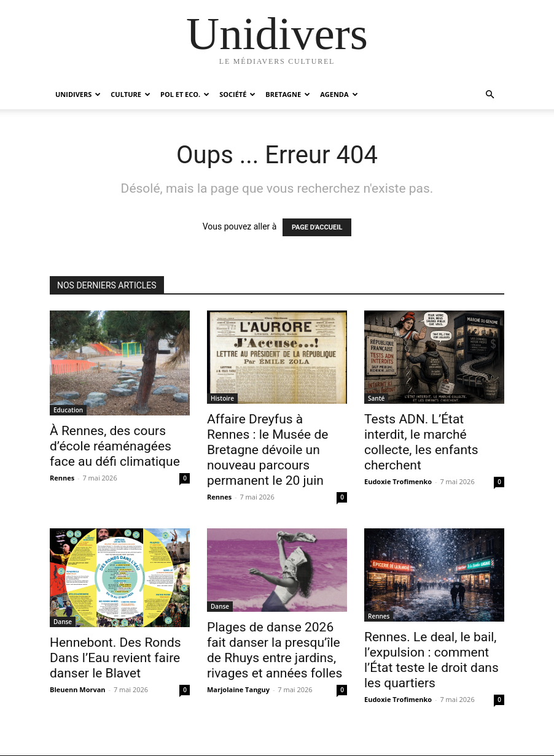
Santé (376, 398)
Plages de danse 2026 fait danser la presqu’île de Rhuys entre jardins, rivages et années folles (275, 650)
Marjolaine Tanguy (238, 689)
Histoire (222, 398)
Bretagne (288, 94)
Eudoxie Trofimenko (398, 481)
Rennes (62, 478)
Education (68, 410)
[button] (490, 95)
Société (237, 94)
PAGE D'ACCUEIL (317, 227)
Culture (131, 94)
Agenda (339, 94)
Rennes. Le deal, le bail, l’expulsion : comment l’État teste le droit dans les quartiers (431, 660)
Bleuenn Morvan (78, 689)
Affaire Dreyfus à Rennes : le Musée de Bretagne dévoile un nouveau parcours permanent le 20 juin (267, 450)
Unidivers (78, 94)
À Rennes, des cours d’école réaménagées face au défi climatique (115, 446)
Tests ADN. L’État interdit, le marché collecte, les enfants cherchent (421, 442)
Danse (63, 622)
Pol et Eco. (185, 94)
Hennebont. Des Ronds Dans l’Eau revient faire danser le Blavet (115, 658)
